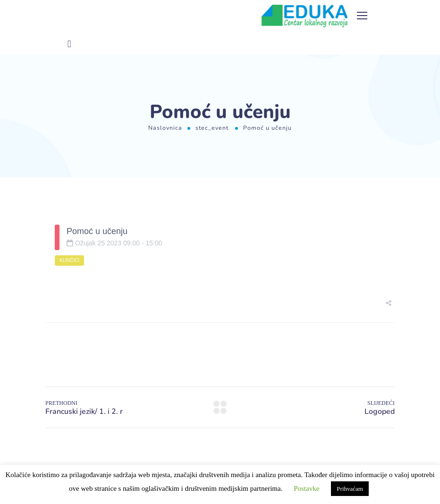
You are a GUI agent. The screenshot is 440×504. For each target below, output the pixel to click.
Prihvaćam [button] (350, 489)
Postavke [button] (306, 488)
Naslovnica (165, 128)
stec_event (212, 128)
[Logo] (305, 16)
